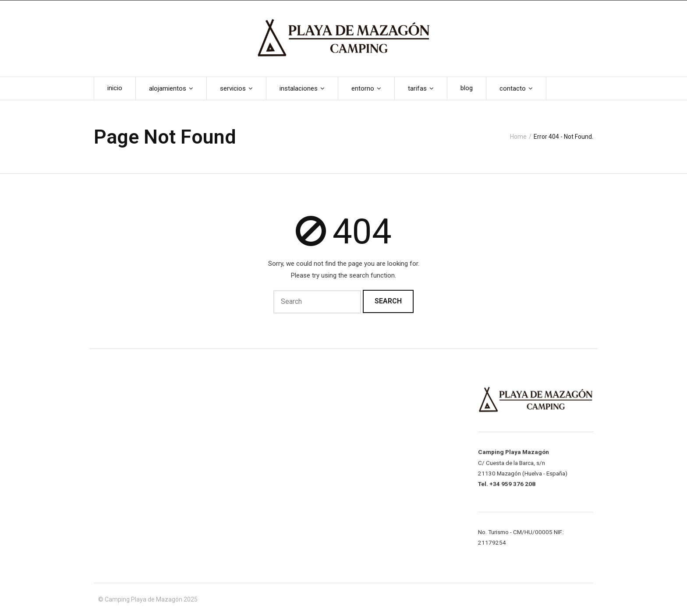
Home (518, 137)
